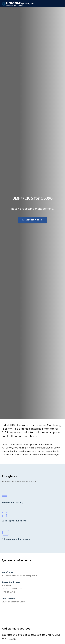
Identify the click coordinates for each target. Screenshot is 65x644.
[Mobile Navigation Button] (60, 4)
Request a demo (32, 220)
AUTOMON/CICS (10, 448)
